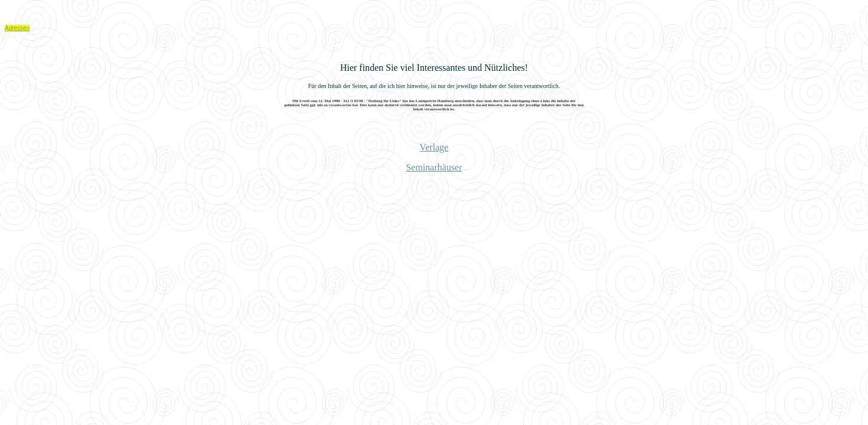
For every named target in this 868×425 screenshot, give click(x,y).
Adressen (17, 28)
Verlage (434, 147)
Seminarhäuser (434, 167)
